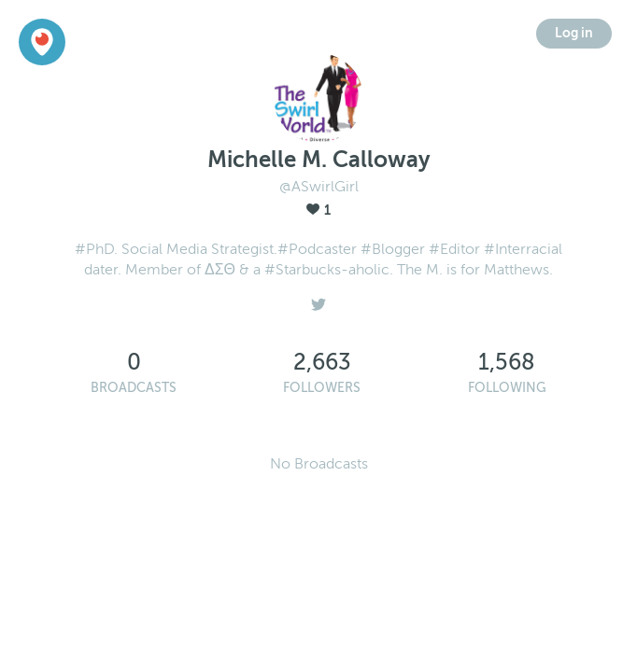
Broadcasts (134, 388)
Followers (322, 388)
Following (507, 388)
